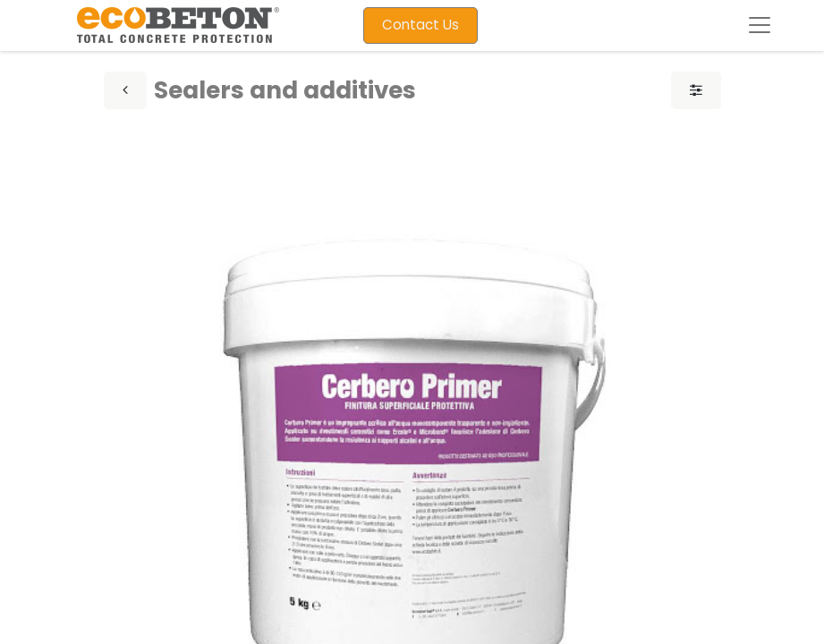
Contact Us (420, 25)
